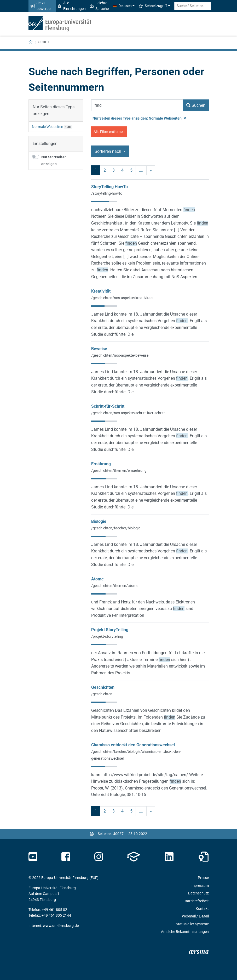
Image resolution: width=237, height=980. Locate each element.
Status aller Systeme (192, 924)
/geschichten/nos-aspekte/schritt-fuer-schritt (128, 413)
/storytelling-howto (107, 193)
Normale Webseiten (48, 127)
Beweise (99, 349)
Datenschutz (198, 893)
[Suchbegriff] (137, 105)
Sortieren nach (108, 151)
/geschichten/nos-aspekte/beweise (120, 355)
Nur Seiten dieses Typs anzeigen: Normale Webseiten (139, 118)
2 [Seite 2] (105, 170)
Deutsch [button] (122, 6)
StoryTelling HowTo (109, 187)
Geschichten (103, 687)
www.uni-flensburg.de (61, 926)
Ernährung (101, 464)
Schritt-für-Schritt (108, 406)
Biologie (99, 521)
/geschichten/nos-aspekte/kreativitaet (122, 298)
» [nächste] (151, 170)
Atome (97, 579)
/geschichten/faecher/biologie (116, 528)
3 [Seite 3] (114, 170)
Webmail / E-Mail (195, 916)
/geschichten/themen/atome (115, 586)
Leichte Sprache (99, 6)
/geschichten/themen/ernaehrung (119, 471)
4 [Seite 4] (122, 170)
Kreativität (101, 291)
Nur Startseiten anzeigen (54, 161)
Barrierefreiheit (197, 901)
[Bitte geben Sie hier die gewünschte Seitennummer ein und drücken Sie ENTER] (118, 834)
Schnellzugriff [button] (153, 6)
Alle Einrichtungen (72, 6)
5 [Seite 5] (131, 170)
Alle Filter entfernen (109, 132)
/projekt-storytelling (107, 636)
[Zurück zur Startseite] (31, 42)
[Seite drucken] (92, 834)
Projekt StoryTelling (110, 630)
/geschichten (102, 694)
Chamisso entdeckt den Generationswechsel (133, 745)
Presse (203, 878)
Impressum (200, 886)
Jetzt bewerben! (42, 6)
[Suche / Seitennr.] (193, 6)
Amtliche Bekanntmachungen (185, 932)
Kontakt (202, 909)
